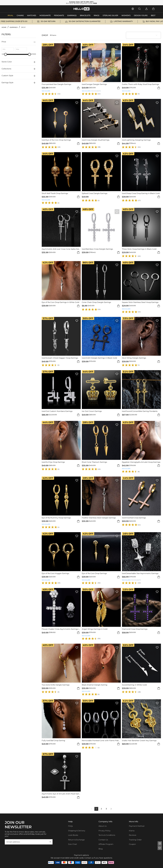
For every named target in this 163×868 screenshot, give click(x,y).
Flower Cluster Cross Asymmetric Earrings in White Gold (61, 629)
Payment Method (137, 826)
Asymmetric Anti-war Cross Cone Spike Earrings (61, 249)
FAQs (70, 826)
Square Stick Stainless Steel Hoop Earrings (140, 302)
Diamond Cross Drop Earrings (135, 629)
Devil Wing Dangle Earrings (134, 358)
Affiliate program (106, 844)
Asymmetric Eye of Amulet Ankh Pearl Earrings (61, 794)
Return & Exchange (76, 840)
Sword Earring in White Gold (134, 685)
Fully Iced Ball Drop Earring (53, 741)
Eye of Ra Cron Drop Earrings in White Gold (60, 302)
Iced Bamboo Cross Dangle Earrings (97, 249)
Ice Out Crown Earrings (92, 411)
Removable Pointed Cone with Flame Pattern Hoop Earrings (101, 741)
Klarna (132, 831)
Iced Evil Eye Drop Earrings (53, 462)
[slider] (6, 54)
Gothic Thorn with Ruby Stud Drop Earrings (140, 84)
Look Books (73, 835)
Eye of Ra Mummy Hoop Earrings (56, 518)
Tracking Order (135, 840)
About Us (103, 826)
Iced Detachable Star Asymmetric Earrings (140, 574)
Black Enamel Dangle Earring (95, 685)
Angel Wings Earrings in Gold (95, 629)
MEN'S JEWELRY (15, 9)
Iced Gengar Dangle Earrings (94, 84)
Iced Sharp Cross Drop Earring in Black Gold (141, 194)
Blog (101, 849)
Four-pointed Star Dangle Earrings (56, 84)
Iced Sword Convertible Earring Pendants (140, 411)
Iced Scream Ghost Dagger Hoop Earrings (60, 358)
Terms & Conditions (107, 835)
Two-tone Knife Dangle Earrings (56, 685)
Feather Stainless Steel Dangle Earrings (99, 518)
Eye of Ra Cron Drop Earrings (94, 574)
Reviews (133, 835)
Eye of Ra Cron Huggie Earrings (55, 574)
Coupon (132, 844)
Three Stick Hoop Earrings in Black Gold (139, 249)
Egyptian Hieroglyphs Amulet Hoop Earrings (141, 462)
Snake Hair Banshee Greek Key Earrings (139, 741)
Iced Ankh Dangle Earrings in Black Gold (99, 358)
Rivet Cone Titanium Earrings (94, 462)
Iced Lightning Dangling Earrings (136, 140)
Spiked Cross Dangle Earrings (95, 194)
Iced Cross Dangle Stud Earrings (96, 140)
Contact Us (103, 840)
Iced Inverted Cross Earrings (134, 518)
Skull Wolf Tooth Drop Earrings (55, 194)
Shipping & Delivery (77, 831)
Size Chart (73, 844)
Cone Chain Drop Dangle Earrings (96, 302)
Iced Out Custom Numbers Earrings (57, 411)
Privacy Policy (105, 831)
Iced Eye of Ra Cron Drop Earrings (56, 140)
